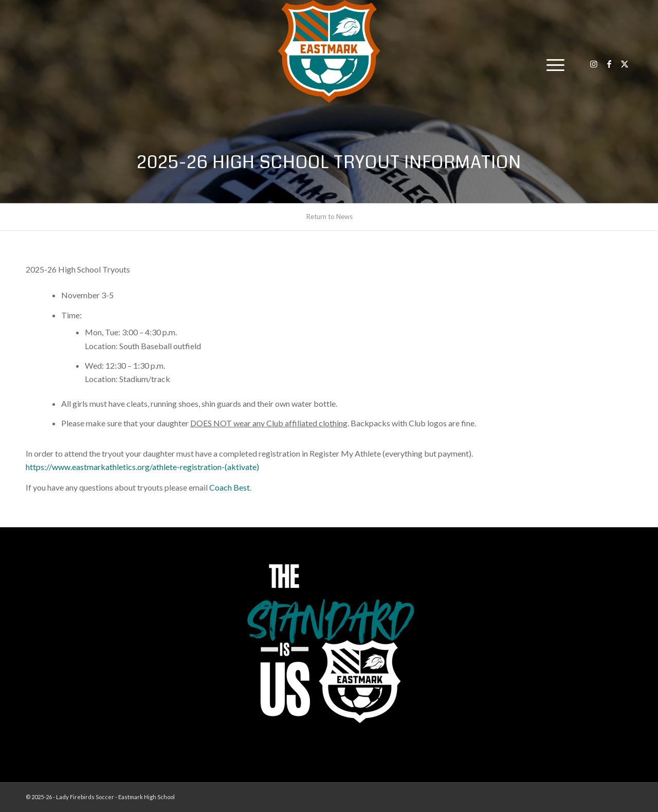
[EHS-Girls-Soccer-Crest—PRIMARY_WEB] (329, 51)
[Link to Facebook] (609, 64)
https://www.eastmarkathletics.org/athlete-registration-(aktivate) (142, 467)
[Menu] (552, 64)
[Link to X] (625, 64)
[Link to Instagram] (594, 64)
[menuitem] (552, 64)
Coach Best (230, 487)
